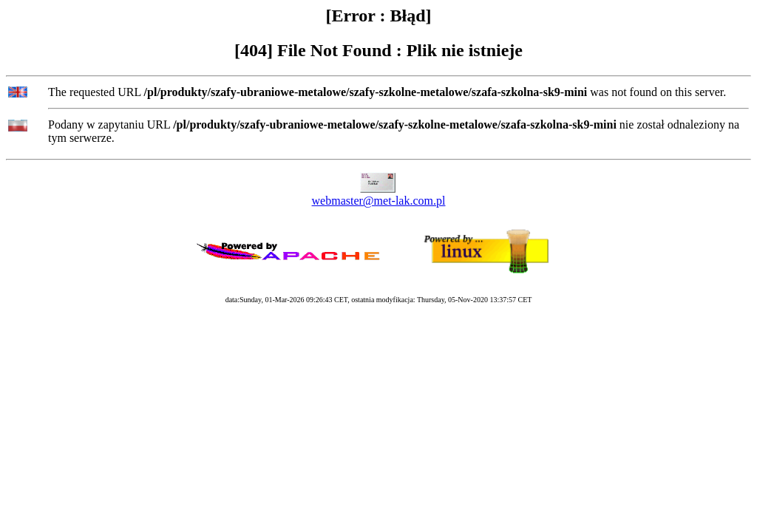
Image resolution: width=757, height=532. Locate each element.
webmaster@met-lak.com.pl (379, 201)
